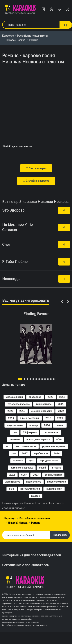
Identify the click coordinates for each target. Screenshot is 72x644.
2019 (11, 418)
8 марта (56, 468)
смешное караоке (42, 411)
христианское (50, 432)
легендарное (13, 482)
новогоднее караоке (38, 439)
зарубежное (41, 453)
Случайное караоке (36, 181)
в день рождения (30, 418)
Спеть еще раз (36, 168)
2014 (47, 425)
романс (60, 425)
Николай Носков (16, 40)
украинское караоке (54, 446)
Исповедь (11, 279)
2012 (62, 397)
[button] (20, 379)
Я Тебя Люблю (15, 262)
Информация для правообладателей (32, 555)
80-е (12, 489)
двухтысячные (22, 146)
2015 (48, 418)
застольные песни (26, 446)
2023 (10, 411)
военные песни (53, 475)
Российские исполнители (32, 36)
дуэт (31, 461)
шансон (36, 496)
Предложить (60, 535)
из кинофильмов (56, 482)
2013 (36, 475)
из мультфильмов (30, 489)
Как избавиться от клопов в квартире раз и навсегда (25, 625)
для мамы (15, 439)
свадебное (35, 397)
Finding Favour (36, 314)
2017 (25, 453)
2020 (50, 397)
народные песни (49, 461)
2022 (61, 411)
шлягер (34, 425)
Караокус (8, 36)
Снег (6, 245)
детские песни (14, 397)
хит (8, 446)
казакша (18, 461)
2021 (60, 418)
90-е (59, 439)
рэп (14, 453)
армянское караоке (22, 468)
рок (15, 432)
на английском (54, 489)
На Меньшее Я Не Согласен (18, 227)
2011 (61, 404)
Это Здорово (13, 210)
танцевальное (44, 404)
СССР (24, 475)
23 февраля (30, 432)
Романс (33, 40)
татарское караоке (19, 404)
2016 (57, 453)
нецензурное (34, 482)
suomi (42, 468)
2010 (22, 411)
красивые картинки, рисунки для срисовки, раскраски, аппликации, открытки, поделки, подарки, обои (32, 617)
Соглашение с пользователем (26, 565)
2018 (12, 475)
